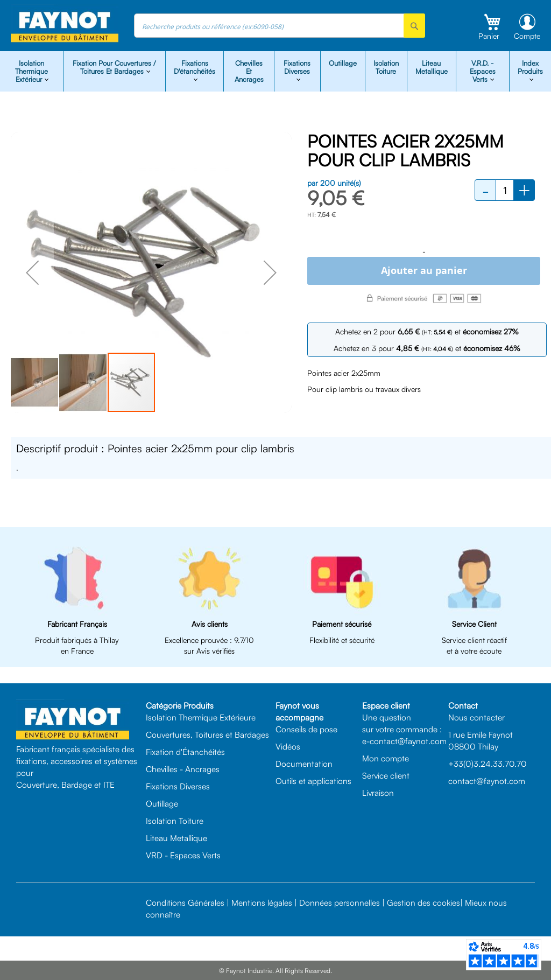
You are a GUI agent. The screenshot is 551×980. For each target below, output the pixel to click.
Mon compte (386, 758)
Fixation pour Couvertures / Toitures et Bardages (114, 67)
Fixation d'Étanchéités (185, 752)
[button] (32, 272)
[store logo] (65, 23)
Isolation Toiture (386, 67)
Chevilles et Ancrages (249, 71)
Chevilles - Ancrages (183, 769)
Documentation (304, 764)
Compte (527, 36)
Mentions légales (262, 902)
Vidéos (288, 746)
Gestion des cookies (423, 902)
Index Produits (530, 67)
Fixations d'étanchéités (195, 67)
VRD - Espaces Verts (183, 855)
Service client (386, 775)
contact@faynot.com (487, 781)
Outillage (343, 63)
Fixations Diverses (178, 786)
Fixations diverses (297, 67)
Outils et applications (313, 781)
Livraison (378, 793)
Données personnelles (340, 902)
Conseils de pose (306, 729)
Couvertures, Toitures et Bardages (207, 734)
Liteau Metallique (432, 67)
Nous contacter (476, 717)
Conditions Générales (185, 902)
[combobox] (280, 26)
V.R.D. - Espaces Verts (483, 71)
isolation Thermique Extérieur (31, 71)
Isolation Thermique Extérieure (201, 717)
